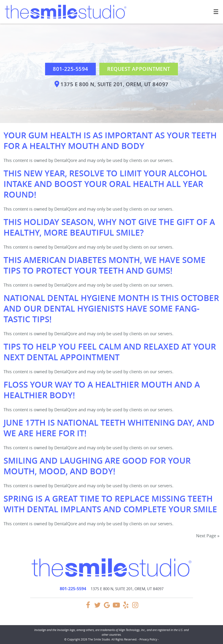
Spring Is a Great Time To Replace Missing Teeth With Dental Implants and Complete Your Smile (110, 504)
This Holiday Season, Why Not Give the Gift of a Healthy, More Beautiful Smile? (109, 227)
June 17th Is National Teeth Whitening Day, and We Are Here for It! (109, 428)
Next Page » (208, 536)
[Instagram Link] (135, 607)
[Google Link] (107, 607)
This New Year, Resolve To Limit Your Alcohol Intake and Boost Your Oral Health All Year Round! (105, 184)
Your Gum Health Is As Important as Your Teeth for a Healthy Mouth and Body (110, 141)
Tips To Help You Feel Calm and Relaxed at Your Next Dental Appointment (110, 352)
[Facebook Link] (88, 607)
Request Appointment (139, 69)
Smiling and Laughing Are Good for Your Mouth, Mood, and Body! (97, 466)
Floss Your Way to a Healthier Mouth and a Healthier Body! (102, 390)
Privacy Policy (148, 639)
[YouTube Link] (116, 607)
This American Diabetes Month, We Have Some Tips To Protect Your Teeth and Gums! (105, 265)
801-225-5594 (70, 69)
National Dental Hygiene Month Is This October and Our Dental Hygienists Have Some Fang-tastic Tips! (111, 309)
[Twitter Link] (97, 607)
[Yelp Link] (126, 607)
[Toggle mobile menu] (216, 12)
